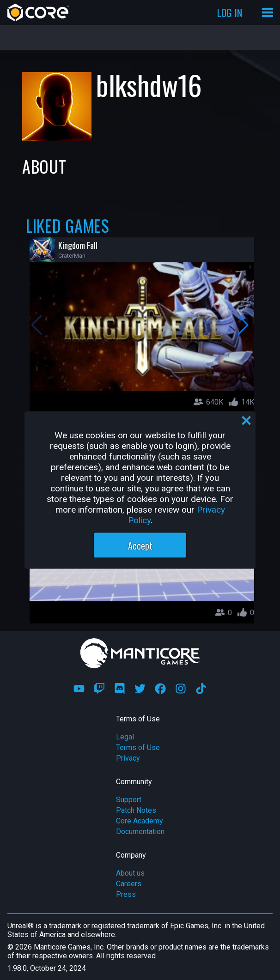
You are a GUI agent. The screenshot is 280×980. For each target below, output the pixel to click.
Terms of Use (138, 747)
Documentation (140, 832)
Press (126, 894)
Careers (129, 884)
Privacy (128, 758)
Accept (140, 545)
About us (130, 873)
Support (129, 800)
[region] (140, 490)
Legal (125, 737)
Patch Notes (136, 810)
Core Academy (140, 821)
